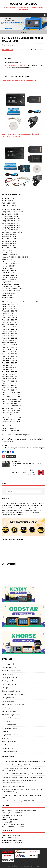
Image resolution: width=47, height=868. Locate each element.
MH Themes (36, 866)
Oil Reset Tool (7, 731)
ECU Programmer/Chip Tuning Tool (14, 694)
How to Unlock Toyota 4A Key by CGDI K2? (16, 765)
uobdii (16, 45)
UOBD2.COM (11, 838)
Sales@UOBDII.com (13, 836)
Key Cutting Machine (9, 708)
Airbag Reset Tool (8, 664)
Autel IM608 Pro (21, 811)
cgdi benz (5, 824)
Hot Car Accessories (9, 701)
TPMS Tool (6, 738)
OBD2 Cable (6, 721)
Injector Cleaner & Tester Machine (13, 704)
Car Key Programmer (9, 684)
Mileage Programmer (9, 711)
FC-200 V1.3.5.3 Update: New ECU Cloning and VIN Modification (23, 777)
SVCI (3, 826)
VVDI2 (13, 811)
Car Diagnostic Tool (9, 681)
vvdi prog (5, 822)
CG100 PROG (11, 456)
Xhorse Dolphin (10, 826)
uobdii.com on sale (8, 748)
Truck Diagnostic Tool (9, 742)
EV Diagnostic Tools (9, 698)
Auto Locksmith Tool (9, 667)
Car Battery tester (8, 674)
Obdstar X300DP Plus (16, 813)
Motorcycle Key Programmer (11, 718)
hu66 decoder (7, 817)
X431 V (11, 824)
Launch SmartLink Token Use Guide (14, 786)
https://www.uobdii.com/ (16, 840)
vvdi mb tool (14, 820)
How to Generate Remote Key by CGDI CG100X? (18, 801)
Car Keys (5, 688)
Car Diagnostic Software (10, 678)
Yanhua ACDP (18, 815)
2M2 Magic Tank (19, 824)
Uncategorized (7, 745)
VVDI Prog (5, 813)
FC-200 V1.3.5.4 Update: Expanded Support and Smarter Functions (23, 761)
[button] (44, 15)
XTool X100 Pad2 (8, 815)
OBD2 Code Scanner (9, 725)
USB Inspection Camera (10, 752)
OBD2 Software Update (10, 728)
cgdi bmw (11, 822)
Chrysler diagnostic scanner (11, 691)
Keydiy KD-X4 (6, 811)
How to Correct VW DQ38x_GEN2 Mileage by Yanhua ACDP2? (22, 774)
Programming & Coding (10, 735)
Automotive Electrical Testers (12, 671)
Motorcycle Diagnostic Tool (11, 715)
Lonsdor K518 (31, 811)
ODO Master (20, 826)
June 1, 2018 (7, 45)
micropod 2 (6, 820)
